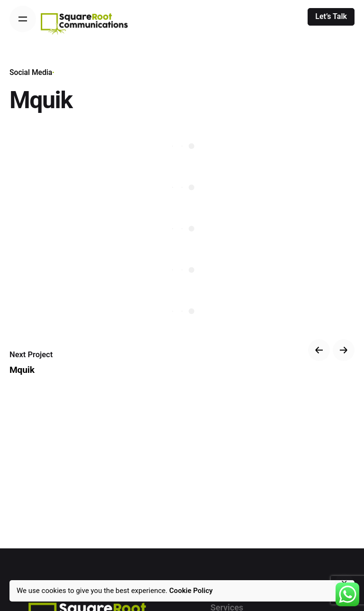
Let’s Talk (331, 16)
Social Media (31, 72)
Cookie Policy (191, 591)
